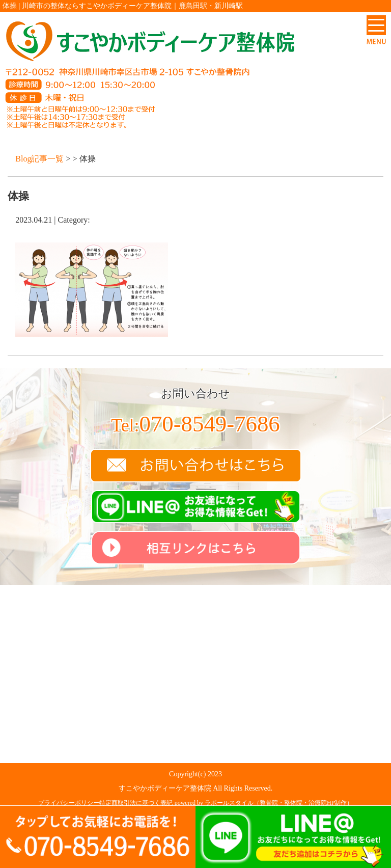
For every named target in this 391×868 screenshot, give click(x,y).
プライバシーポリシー (69, 803)
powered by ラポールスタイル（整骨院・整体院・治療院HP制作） (264, 803)
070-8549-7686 (195, 424)
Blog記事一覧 (39, 159)
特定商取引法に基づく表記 (136, 803)
